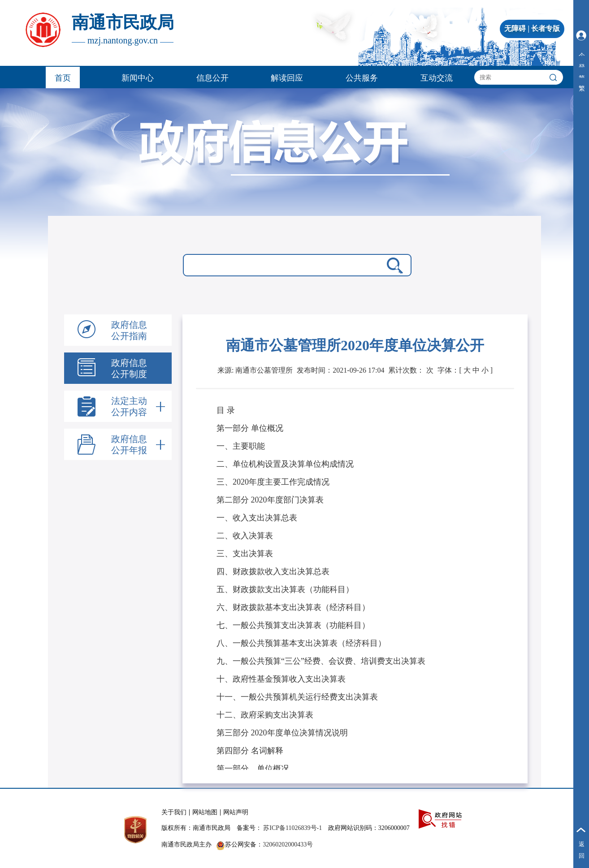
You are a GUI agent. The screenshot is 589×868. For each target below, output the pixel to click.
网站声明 (236, 812)
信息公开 (212, 78)
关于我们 (174, 812)
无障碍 (515, 28)
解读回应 (287, 78)
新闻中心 (138, 78)
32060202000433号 (288, 844)
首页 (63, 78)
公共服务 (362, 78)
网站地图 (205, 812)
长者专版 (546, 28)
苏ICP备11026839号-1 (292, 828)
